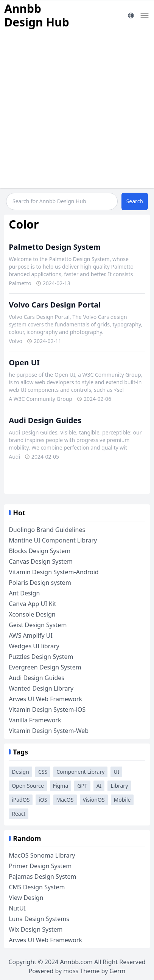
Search (135, 201)
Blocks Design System (40, 551)
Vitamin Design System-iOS (47, 709)
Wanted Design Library (41, 688)
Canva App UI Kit (32, 604)
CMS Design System (37, 887)
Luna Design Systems (39, 919)
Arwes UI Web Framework (45, 699)
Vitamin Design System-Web (49, 731)
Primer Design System (40, 866)
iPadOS (21, 800)
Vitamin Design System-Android (54, 572)
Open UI (24, 362)
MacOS (65, 800)
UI (116, 772)
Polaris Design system (40, 583)
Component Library (80, 772)
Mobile (122, 800)
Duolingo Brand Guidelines (47, 530)
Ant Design (24, 593)
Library (119, 786)
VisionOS (94, 800)
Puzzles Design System (41, 657)
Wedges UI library (34, 646)
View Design (26, 898)
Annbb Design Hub (37, 15)
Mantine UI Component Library (53, 540)
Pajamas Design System (42, 876)
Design (20, 772)
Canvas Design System (41, 561)
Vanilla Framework (35, 720)
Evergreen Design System (45, 667)
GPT (82, 786)
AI (99, 786)
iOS (43, 800)
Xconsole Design (32, 614)
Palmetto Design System (55, 247)
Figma (61, 786)
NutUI (17, 908)
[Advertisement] (77, 111)
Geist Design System (38, 625)
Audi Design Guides (45, 420)
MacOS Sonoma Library (42, 855)
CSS (43, 772)
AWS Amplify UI (31, 635)
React (19, 814)
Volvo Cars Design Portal (55, 305)
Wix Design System (36, 929)
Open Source (28, 786)
